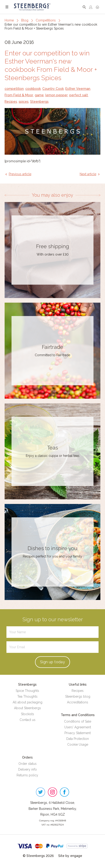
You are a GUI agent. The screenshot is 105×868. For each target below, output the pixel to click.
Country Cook (53, 89)
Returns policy (27, 775)
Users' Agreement (78, 727)
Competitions (46, 20)
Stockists (28, 714)
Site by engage (70, 856)
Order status (28, 764)
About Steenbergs (28, 708)
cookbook (33, 89)
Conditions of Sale (78, 721)
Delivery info (28, 769)
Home (9, 20)
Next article (88, 174)
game (39, 95)
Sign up (52, 662)
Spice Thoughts (27, 691)
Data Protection (78, 739)
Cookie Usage (78, 744)
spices (24, 102)
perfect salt (79, 95)
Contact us (28, 720)
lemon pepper (57, 95)
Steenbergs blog (78, 696)
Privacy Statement (78, 733)
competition (14, 89)
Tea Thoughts (27, 696)
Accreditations (78, 702)
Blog (25, 20)
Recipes (11, 102)
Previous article (20, 174)
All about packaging (28, 702)
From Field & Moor (19, 95)
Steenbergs (39, 102)
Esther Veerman (78, 89)
